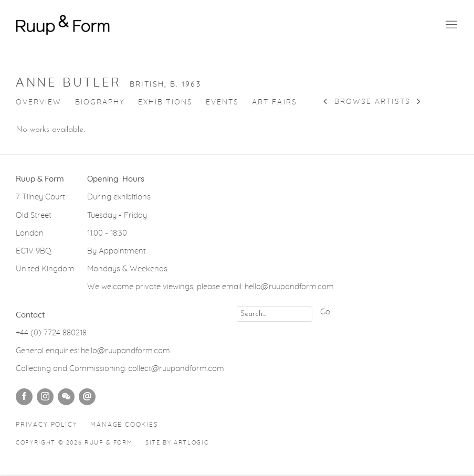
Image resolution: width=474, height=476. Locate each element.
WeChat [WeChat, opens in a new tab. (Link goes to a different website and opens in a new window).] (66, 397)
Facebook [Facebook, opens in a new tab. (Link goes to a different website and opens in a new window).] (24, 397)
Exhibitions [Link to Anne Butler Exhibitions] (165, 102)
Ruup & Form (63, 25)
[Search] (275, 314)
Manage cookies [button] (124, 425)
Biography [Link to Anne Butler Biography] (100, 102)
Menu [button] (450, 25)
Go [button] (325, 312)
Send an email (87, 397)
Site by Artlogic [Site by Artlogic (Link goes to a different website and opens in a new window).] (177, 443)
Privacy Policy (46, 425)
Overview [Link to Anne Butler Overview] (39, 102)
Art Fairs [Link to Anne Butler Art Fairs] (275, 102)
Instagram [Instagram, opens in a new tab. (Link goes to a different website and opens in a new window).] (45, 397)
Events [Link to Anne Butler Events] (222, 102)
